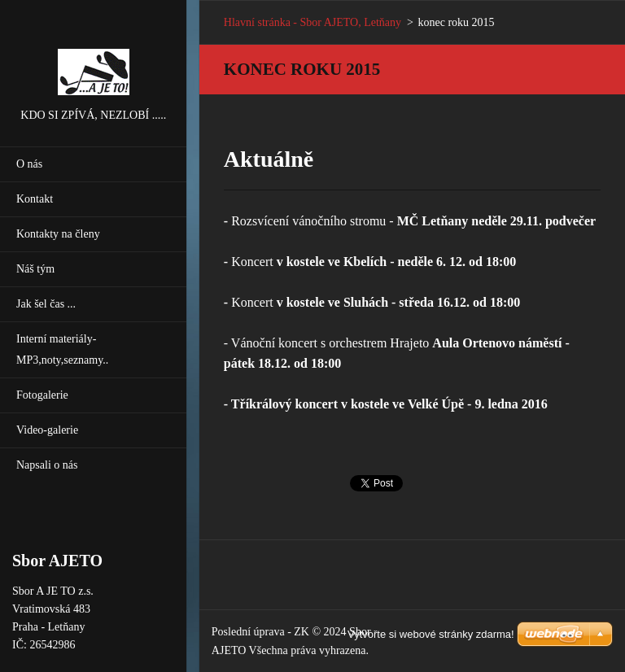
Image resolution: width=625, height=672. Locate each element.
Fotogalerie (42, 395)
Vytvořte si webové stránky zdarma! (431, 634)
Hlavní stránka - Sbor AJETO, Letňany (312, 22)
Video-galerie (47, 430)
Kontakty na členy (58, 234)
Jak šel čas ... (46, 304)
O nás (29, 164)
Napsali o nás (47, 465)
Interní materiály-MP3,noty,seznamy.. (62, 349)
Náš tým (35, 269)
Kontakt (35, 199)
